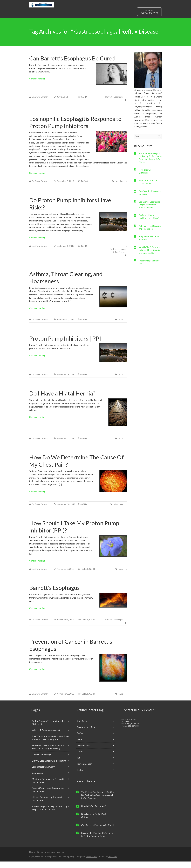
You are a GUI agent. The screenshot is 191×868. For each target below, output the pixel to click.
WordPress (112, 863)
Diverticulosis (84, 752)
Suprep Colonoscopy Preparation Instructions (48, 796)
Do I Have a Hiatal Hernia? (62, 400)
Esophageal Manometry (43, 773)
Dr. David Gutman (38, 19)
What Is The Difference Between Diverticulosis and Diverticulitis (149, 257)
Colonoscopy (38, 779)
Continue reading (37, 85)
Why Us (54, 19)
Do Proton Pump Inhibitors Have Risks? (149, 223)
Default (85, 188)
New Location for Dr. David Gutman (148, 188)
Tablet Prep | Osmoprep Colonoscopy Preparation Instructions (50, 814)
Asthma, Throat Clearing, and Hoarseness (150, 234)
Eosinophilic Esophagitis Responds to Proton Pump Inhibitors (149, 211)
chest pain (119, 511)
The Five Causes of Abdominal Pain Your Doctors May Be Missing (49, 753)
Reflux (80, 776)
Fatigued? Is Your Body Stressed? (149, 244)
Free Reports (125, 19)
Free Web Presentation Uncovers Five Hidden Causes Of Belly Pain (50, 744)
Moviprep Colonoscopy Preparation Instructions (49, 787)
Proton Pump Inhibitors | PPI (65, 345)
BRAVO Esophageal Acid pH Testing (49, 767)
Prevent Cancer (84, 770)
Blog (88, 19)
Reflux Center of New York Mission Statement (49, 729)
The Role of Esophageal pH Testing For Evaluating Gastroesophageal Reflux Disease (150, 164)
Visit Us (112, 19)
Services (78, 19)
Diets (80, 746)
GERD (84, 103)
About (66, 19)
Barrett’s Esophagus (54, 594)
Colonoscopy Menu (86, 734)
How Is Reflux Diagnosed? (145, 178)
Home (32, 858)
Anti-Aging (82, 728)
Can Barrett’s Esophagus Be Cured (72, 65)
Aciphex (120, 188)
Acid (121, 326)
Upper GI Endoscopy (42, 761)
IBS (79, 764)
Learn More (99, 19)
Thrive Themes (92, 863)
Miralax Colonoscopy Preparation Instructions (48, 805)
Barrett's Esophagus (114, 103)
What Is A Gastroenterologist (46, 737)
